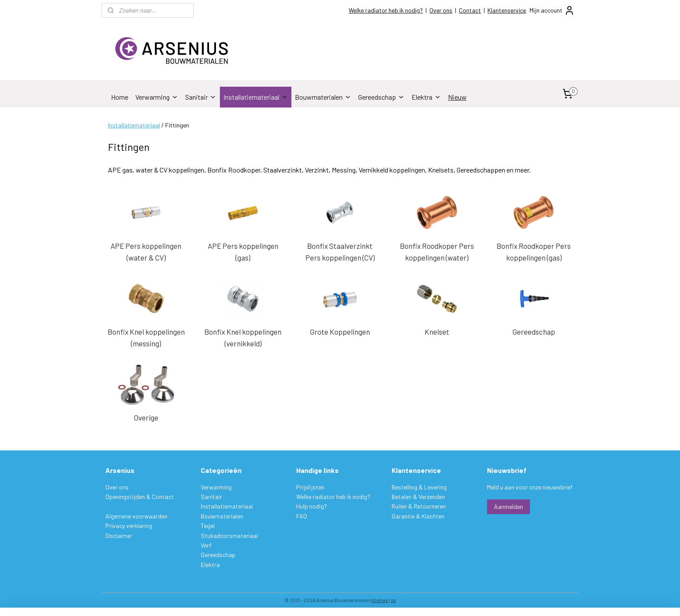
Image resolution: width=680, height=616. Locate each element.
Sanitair (201, 97)
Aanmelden (508, 507)
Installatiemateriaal (256, 97)
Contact (470, 10)
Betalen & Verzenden (418, 497)
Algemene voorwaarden (136, 516)
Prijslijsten (310, 487)
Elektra (426, 97)
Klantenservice (507, 10)
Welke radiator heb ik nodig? (386, 10)
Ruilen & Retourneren (419, 506)
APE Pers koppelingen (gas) (243, 252)
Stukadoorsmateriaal (229, 536)
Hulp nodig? (312, 506)
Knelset (437, 332)
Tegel (208, 526)
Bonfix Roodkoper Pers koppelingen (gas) (534, 252)
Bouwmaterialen (323, 97)
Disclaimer (119, 536)
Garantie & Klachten (418, 516)
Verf (206, 545)
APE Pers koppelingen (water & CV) (146, 252)
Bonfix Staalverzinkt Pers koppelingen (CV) (340, 252)
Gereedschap (381, 97)
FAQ (302, 516)
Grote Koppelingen (340, 332)
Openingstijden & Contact (140, 497)
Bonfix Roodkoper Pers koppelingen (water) (437, 252)
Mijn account (552, 10)
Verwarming (157, 97)
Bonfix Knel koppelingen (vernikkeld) (243, 337)
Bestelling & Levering (419, 487)
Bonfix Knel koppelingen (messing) (146, 337)
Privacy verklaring (129, 526)
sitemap (380, 600)
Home (120, 97)
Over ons (441, 10)
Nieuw (457, 97)
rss (393, 600)
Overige (146, 417)
